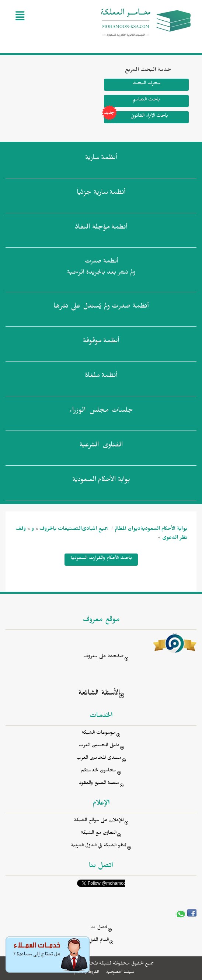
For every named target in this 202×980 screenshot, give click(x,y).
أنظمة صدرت (101, 308)
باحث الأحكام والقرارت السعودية (101, 559)
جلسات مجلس (101, 412)
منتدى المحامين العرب (99, 759)
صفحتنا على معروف (104, 657)
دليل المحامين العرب (99, 746)
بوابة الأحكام (101, 481)
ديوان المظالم (128, 530)
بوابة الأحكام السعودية (164, 530)
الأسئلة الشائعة (99, 694)
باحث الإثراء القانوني (136, 117)
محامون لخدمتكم (99, 771)
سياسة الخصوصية (120, 973)
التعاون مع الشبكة (99, 834)
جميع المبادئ (95, 530)
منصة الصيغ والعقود (99, 784)
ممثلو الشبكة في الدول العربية (99, 846)
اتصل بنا (99, 928)
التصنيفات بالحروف (61, 530)
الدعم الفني (99, 941)
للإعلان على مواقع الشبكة (99, 821)
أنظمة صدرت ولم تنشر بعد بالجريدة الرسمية (101, 268)
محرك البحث (146, 84)
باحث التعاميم (146, 100)
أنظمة (101, 159)
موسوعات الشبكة (99, 734)
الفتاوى (101, 446)
